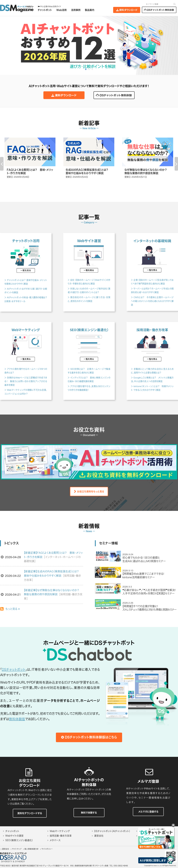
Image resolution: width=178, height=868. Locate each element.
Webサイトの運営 (14, 836)
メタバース (55, 840)
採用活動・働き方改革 (61, 836)
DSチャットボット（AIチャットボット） (112, 831)
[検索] (175, 4)
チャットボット (12, 831)
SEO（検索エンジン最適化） (19, 840)
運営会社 (99, 836)
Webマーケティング (60, 831)
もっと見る (13, 609)
